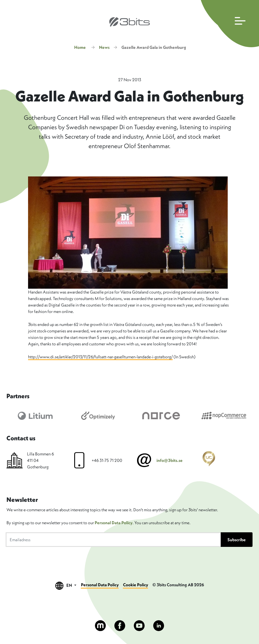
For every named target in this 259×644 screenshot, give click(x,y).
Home (80, 47)
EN (66, 586)
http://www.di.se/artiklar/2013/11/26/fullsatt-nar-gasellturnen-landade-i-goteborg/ (100, 357)
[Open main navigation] (229, 24)
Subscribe (237, 540)
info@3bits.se (170, 460)
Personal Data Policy (114, 523)
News (104, 47)
